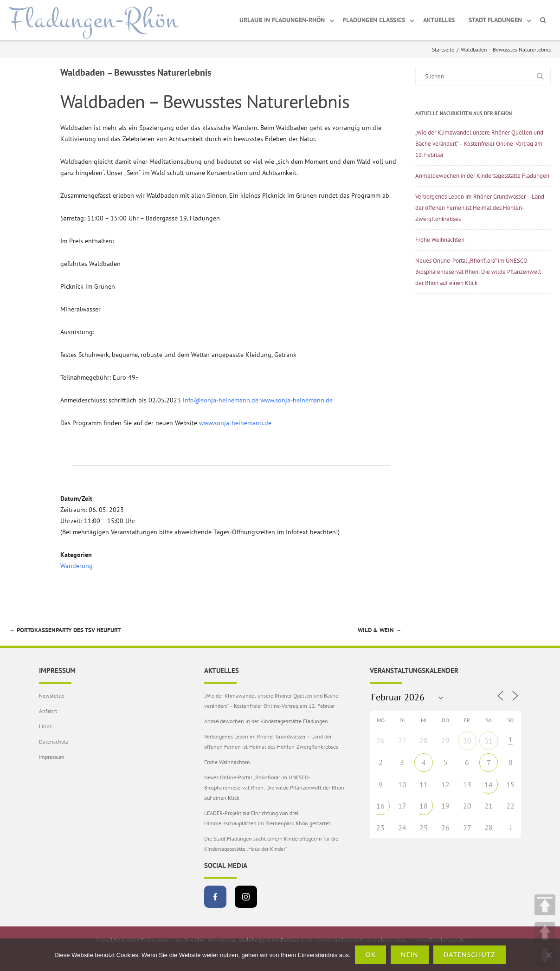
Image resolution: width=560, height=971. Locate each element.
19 (445, 806)
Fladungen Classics (374, 20)
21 (489, 806)
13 (467, 784)
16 (380, 806)
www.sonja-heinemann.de (296, 400)
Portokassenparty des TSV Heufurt (65, 630)
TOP (545, 905)
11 (424, 784)
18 (424, 806)
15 (510, 784)
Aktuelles (439, 20)
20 (467, 806)
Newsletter (52, 696)
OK (370, 955)
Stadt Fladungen (495, 20)
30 (467, 741)
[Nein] (548, 955)
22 (510, 806)
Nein (410, 955)
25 (424, 828)
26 (445, 828)
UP (545, 933)
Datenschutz (54, 741)
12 (445, 784)
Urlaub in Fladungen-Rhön (282, 20)
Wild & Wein (380, 630)
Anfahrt (48, 711)
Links (45, 726)
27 (467, 828)
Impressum (52, 757)
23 (380, 828)
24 (402, 828)
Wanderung (77, 566)
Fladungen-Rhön (94, 20)
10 (402, 784)
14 (489, 784)
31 (489, 741)
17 (402, 806)
